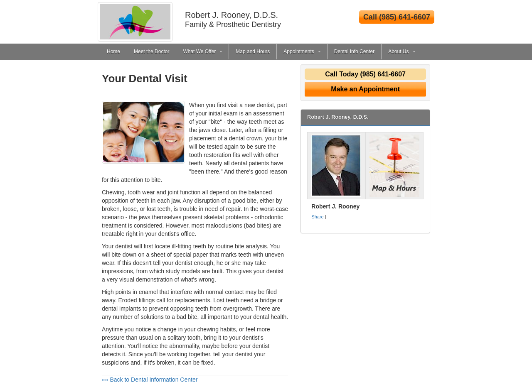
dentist (183, 263)
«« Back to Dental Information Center (150, 380)
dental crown (245, 138)
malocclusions (224, 225)
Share (317, 217)
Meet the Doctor (151, 51)
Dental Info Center (354, 51)
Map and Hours (253, 51)
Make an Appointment (365, 89)
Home (113, 51)
